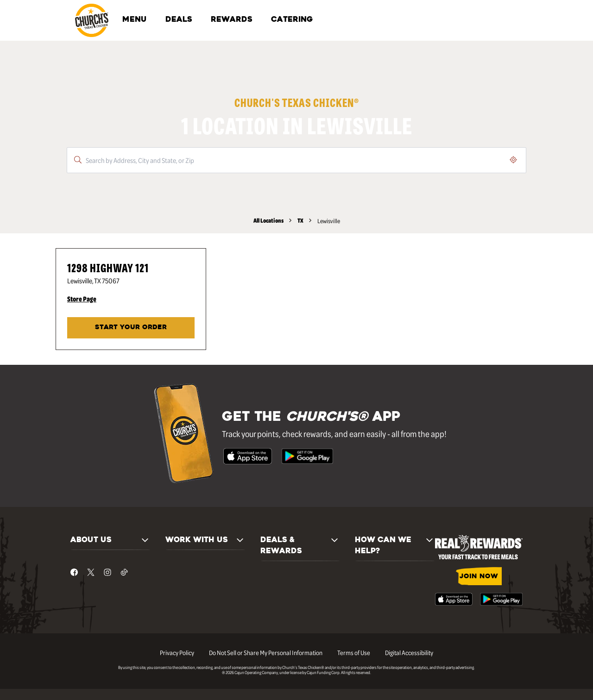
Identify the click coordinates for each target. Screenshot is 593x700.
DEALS (179, 20)
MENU (135, 20)
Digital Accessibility (409, 652)
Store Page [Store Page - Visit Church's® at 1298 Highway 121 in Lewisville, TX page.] (82, 299)
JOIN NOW (479, 577)
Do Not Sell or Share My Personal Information (266, 652)
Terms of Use (354, 652)
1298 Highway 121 (108, 267)
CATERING (292, 20)
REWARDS (232, 20)
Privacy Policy (177, 652)
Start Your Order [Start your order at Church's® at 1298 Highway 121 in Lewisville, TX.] (131, 328)
